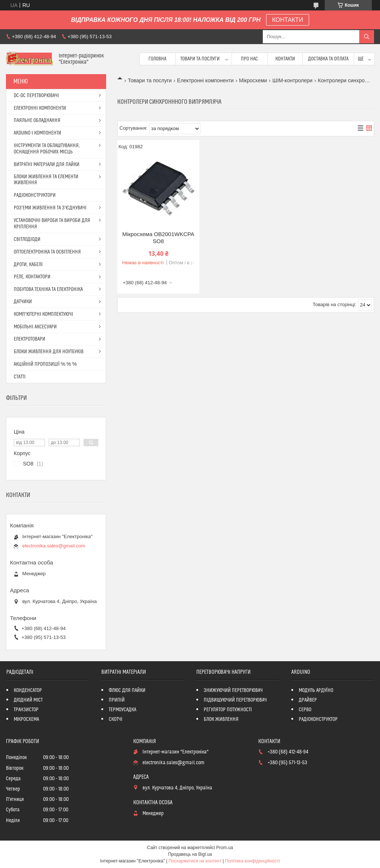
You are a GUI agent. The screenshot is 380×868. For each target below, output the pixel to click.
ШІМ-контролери (292, 80)
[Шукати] (367, 37)
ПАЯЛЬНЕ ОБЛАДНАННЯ (37, 120)
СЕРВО (305, 710)
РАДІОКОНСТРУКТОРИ (35, 195)
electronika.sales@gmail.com (54, 546)
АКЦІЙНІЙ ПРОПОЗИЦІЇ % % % (45, 364)
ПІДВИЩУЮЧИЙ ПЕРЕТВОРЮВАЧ (235, 700)
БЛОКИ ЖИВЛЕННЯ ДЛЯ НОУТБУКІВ (49, 352)
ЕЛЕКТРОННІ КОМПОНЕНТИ (40, 108)
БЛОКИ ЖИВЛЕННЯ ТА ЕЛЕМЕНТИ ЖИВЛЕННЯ (46, 180)
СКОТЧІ (116, 719)
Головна (157, 59)
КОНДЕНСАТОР (28, 690)
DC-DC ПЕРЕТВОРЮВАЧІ (36, 96)
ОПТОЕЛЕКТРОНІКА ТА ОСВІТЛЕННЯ (47, 252)
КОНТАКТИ (288, 20)
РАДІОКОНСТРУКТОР (318, 719)
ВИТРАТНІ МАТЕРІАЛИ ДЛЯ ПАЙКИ (47, 165)
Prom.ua (225, 848)
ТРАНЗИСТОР (26, 710)
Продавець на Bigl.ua (190, 854)
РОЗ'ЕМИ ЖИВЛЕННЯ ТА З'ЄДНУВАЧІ (50, 208)
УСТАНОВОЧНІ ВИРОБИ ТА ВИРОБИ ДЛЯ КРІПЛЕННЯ (52, 224)
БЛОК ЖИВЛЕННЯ (221, 719)
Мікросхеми (253, 80)
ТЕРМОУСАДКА (122, 710)
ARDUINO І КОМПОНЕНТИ (37, 133)
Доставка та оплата (328, 59)
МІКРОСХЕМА (27, 719)
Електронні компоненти (205, 80)
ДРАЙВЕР (308, 700)
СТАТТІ (20, 377)
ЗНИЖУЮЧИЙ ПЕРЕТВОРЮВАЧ (233, 690)
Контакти (285, 59)
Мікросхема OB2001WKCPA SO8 (158, 238)
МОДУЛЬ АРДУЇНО (316, 690)
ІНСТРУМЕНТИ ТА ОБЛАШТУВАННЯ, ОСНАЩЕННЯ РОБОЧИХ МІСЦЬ (47, 149)
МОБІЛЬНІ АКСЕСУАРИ (35, 327)
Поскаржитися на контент (195, 861)
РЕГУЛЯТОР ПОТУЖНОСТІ (228, 710)
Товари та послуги (200, 59)
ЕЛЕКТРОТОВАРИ (30, 339)
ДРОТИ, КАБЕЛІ (28, 265)
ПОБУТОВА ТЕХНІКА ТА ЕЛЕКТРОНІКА (48, 289)
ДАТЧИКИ (23, 302)
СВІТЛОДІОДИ (27, 239)
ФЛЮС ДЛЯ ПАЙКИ (127, 690)
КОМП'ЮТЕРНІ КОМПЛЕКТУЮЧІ (43, 314)
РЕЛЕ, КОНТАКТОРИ (32, 277)
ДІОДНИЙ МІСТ (28, 700)
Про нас (249, 59)
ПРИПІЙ (117, 700)
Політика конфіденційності (253, 861)
